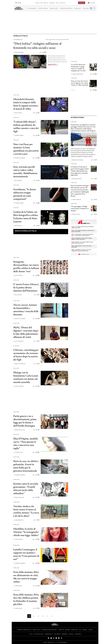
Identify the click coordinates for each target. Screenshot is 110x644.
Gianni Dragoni (76, 200)
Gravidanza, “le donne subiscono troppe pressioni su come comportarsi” (25, 194)
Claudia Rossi (18, 608)
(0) (95, 160)
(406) (44, 52)
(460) (37, 452)
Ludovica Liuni (18, 452)
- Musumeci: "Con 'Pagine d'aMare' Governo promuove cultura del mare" (82, 243)
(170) (38, 386)
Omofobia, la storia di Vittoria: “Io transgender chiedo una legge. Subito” (26, 532)
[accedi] (91, 3)
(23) (38, 113)
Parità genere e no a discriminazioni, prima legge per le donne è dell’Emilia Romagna (25, 421)
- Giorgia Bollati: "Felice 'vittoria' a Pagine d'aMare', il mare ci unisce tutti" (82, 239)
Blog (41, 3)
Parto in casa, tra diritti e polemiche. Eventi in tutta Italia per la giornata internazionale (26, 466)
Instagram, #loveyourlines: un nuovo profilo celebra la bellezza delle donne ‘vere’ (26, 266)
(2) (95, 179)
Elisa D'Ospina (18, 275)
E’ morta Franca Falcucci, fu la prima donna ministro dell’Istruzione (26, 287)
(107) (38, 497)
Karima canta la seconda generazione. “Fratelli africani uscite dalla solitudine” (26, 488)
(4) (38, 364)
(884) (37, 275)
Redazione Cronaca (77, 160)
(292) (37, 563)
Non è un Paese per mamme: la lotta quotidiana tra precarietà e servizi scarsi (26, 149)
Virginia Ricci (18, 226)
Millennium (46, 3)
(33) (38, 608)
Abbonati (82, 3)
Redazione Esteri (76, 179)
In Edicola (37, 3)
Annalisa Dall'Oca (19, 430)
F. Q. (73, 90)
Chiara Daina (18, 586)
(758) (37, 158)
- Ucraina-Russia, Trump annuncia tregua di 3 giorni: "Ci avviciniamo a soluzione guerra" (83, 235)
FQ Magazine (52, 3)
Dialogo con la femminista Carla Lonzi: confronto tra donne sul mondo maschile (26, 377)
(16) (38, 520)
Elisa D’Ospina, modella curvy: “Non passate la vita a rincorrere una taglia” (26, 443)
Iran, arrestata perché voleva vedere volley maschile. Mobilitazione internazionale (25, 172)
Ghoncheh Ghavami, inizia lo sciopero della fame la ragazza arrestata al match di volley (26, 104)
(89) (38, 135)
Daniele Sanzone (19, 497)
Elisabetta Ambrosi (19, 158)
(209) (95, 90)
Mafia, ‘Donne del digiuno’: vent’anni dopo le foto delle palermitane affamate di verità (26, 332)
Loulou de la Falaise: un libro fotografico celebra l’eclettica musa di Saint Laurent (26, 217)
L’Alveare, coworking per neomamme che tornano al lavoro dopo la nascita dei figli (26, 355)
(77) (38, 181)
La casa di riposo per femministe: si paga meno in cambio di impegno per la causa (78, 67)
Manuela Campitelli (20, 364)
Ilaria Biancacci (19, 520)
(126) (38, 475)
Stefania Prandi (18, 52)
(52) (38, 586)
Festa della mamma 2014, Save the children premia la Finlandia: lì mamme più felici (26, 599)
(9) (38, 341)
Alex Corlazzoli (19, 341)
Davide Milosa (75, 214)
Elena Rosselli (18, 539)
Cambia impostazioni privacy (49, 630)
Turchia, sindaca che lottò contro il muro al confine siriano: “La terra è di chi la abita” (26, 511)
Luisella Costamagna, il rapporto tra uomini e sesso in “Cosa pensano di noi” (26, 554)
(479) (37, 539)
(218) (38, 319)
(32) (38, 430)
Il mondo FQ (63, 3)
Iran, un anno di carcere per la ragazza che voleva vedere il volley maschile (80, 83)
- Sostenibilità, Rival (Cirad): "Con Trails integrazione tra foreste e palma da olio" (81, 250)
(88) (38, 203)
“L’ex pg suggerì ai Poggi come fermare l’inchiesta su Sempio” (80, 208)
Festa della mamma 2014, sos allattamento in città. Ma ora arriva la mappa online (26, 577)
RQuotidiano (18, 113)
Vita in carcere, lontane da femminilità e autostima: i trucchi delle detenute (26, 310)
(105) (95, 74)
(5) (38, 226)
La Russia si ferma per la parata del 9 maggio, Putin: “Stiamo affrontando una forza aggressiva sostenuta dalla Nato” (80, 171)
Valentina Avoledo (77, 74)
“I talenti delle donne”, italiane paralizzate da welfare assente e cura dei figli (26, 126)
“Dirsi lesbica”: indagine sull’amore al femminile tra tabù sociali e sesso (37, 46)
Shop (57, 3)
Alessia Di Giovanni (19, 319)
